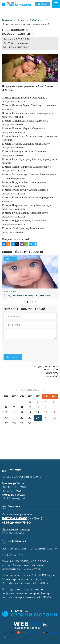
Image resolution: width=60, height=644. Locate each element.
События (38, 20)
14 (14, 413)
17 (38, 413)
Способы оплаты (13, 533)
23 (30, 418)
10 (38, 407)
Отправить (13, 357)
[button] (25, 302)
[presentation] (28, 345)
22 (22, 418)
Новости (22, 20)
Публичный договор (16, 529)
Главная (7, 20)
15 (22, 413)
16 (30, 413)
